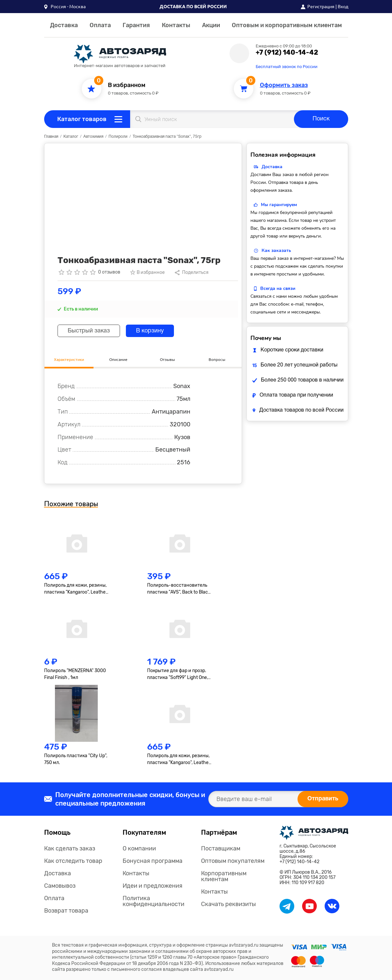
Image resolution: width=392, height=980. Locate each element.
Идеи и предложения (153, 886)
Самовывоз (60, 886)
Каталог (71, 137)
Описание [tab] (118, 359)
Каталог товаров (82, 119)
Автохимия (93, 137)
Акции (211, 25)
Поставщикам (221, 848)
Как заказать (276, 250)
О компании (139, 848)
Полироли (118, 137)
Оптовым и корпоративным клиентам (287, 25)
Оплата (100, 25)
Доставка (64, 25)
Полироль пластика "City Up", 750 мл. (76, 759)
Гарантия (136, 25)
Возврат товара (66, 911)
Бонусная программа (153, 861)
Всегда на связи (278, 288)
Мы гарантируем (279, 205)
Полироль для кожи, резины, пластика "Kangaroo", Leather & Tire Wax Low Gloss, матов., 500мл (179, 759)
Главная (51, 137)
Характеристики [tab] (69, 359)
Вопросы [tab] (217, 359)
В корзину (150, 331)
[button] (65, 7)
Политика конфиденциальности (153, 901)
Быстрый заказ (89, 331)
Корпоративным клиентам (224, 876)
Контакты (176, 25)
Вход (343, 7)
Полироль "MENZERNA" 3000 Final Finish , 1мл (75, 674)
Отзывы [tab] (167, 359)
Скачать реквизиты (229, 904)
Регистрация (321, 7)
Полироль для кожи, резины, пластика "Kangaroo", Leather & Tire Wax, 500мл (76, 589)
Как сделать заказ (70, 848)
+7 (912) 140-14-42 (287, 52)
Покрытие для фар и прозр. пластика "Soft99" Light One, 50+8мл (178, 674)
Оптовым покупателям (233, 861)
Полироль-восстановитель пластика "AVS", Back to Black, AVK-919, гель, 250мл (179, 589)
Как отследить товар (73, 861)
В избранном (127, 85)
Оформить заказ (284, 85)
